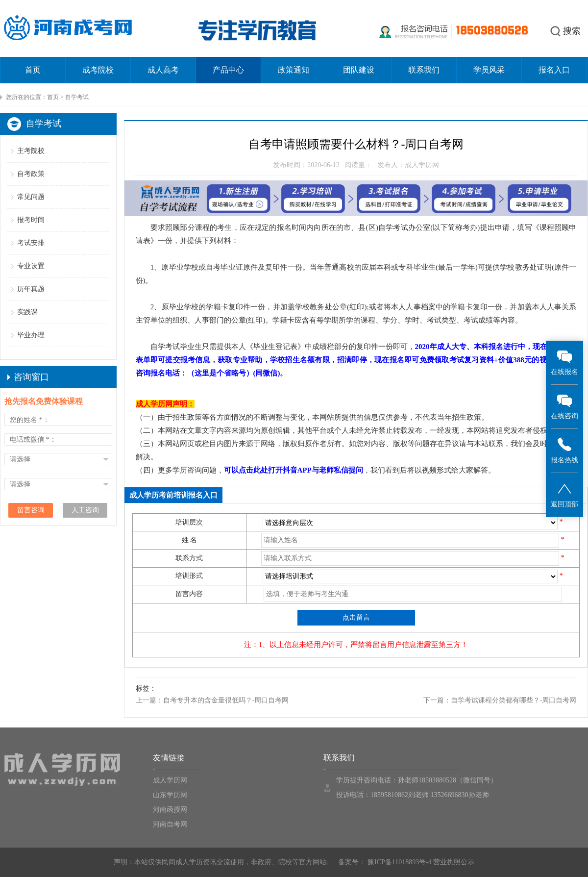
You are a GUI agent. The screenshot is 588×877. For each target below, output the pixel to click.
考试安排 (31, 243)
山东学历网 (170, 795)
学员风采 (489, 70)
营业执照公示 (454, 862)
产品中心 (228, 70)
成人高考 (163, 70)
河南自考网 (170, 824)
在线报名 (564, 362)
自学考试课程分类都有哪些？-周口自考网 (514, 700)
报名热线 (564, 450)
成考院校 (98, 70)
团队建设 (359, 70)
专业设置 (31, 266)
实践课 (27, 312)
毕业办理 (31, 335)
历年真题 (31, 289)
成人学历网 (170, 780)
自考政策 (31, 174)
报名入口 (554, 70)
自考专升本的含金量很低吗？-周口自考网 (226, 700)
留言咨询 (31, 510)
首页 (33, 70)
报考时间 (31, 220)
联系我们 (424, 70)
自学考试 (77, 97)
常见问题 (31, 197)
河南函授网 (170, 810)
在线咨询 (564, 406)
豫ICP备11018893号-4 (398, 862)
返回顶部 (564, 494)
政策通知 (294, 70)
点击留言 (356, 617)
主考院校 (31, 151)
